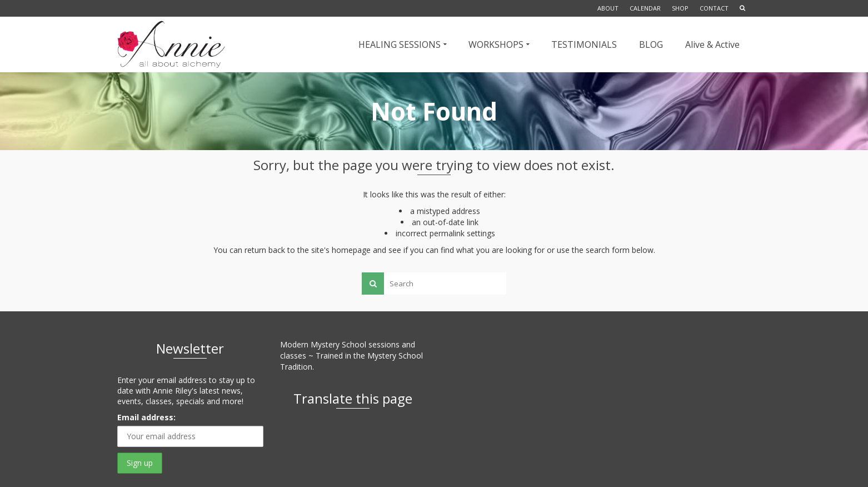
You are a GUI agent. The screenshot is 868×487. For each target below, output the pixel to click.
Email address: (146, 417)
